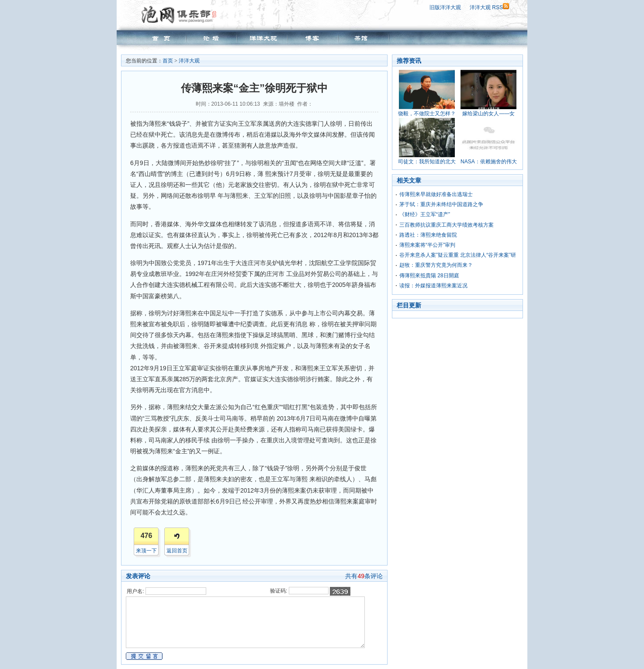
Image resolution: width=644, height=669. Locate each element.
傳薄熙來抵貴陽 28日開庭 (429, 276)
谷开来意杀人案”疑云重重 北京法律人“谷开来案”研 (458, 255)
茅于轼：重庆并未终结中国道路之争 (441, 204)
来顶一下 (146, 551)
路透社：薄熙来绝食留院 (428, 235)
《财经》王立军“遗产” (425, 214)
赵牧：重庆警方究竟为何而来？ (436, 265)
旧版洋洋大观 (445, 7)
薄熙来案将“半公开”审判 (427, 245)
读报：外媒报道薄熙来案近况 (433, 286)
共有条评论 (364, 576)
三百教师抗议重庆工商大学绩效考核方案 (447, 225)
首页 (168, 61)
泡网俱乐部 (181, 14)
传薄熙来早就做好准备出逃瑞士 (436, 194)
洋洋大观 (189, 61)
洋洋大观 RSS (489, 7)
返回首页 (177, 551)
